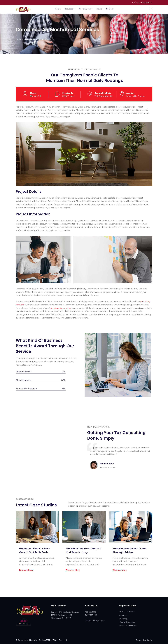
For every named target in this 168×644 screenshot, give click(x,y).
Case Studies (30, 39)
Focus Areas (85, 9)
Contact (110, 9)
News (99, 9)
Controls (123, 615)
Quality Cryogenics (127, 622)
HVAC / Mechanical (127, 612)
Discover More (26, 570)
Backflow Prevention (128, 625)
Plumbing (123, 619)
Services (69, 9)
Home (58, 9)
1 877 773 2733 (91, 615)
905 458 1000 (147, 2)
